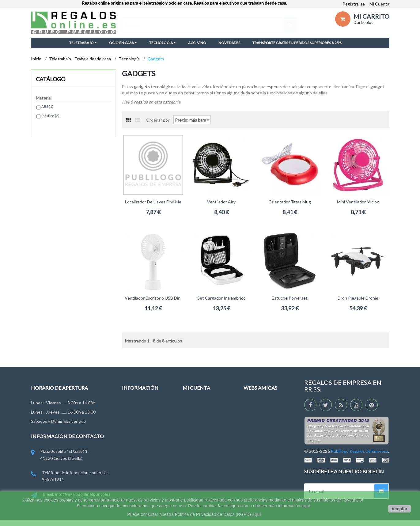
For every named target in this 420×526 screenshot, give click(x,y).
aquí (306, 506)
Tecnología (130, 59)
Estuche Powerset (290, 298)
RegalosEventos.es (262, 427)
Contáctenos (135, 416)
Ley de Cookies (136, 450)
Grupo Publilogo (137, 427)
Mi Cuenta (379, 4)
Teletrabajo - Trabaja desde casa (80, 59)
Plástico (50, 116)
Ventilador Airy (221, 202)
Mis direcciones (197, 433)
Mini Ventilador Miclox (358, 202)
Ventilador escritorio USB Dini (153, 298)
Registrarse (354, 4)
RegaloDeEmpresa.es (264, 405)
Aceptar (399, 509)
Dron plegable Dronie (358, 298)
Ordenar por (158, 120)
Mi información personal (205, 445)
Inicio (37, 59)
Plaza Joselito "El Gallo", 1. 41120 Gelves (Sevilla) (60, 455)
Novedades (133, 405)
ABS (47, 106)
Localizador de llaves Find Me (153, 202)
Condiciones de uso (141, 439)
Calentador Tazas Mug (290, 202)
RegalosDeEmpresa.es (265, 416)
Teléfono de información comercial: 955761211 (70, 477)
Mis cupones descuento (206, 456)
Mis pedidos (194, 405)
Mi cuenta (196, 388)
